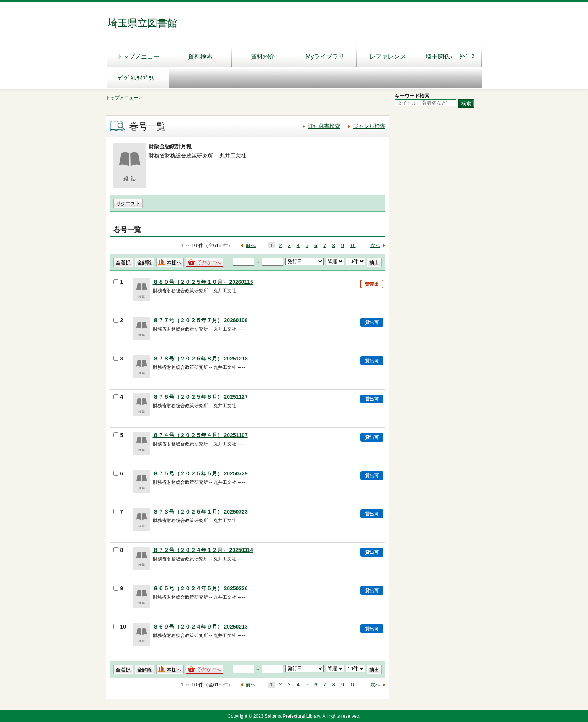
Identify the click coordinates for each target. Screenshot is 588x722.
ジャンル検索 (369, 126)
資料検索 (200, 56)
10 (353, 245)
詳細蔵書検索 (324, 126)
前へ (251, 245)
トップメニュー (138, 56)
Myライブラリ (325, 56)
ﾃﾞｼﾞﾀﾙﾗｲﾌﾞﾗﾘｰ (138, 78)
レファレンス (388, 56)
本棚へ (174, 263)
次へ (375, 245)
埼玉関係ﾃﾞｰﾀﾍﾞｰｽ (450, 56)
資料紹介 (263, 56)
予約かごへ (209, 262)
